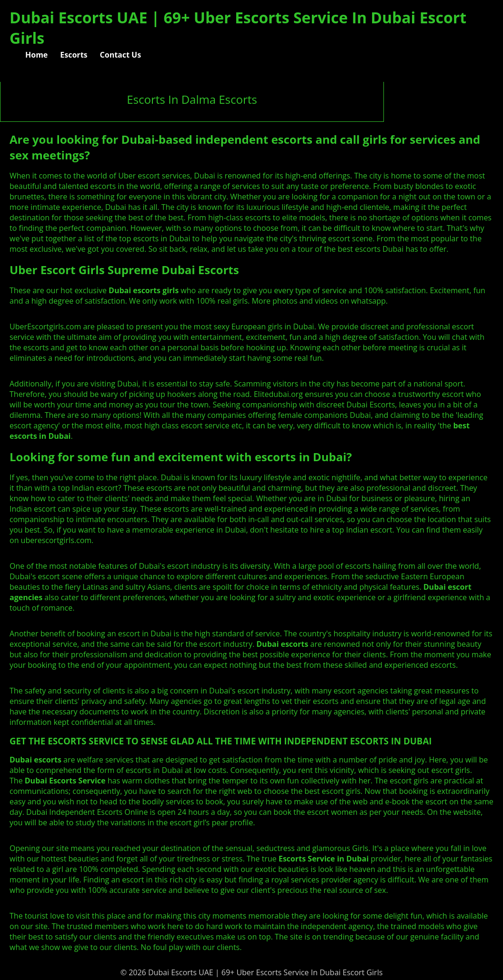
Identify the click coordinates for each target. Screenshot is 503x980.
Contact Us (121, 55)
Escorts (74, 55)
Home (36, 55)
